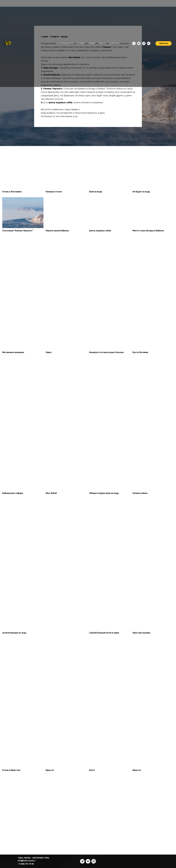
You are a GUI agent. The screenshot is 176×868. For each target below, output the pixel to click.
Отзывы (81, 43)
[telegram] (144, 43)
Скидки (92, 43)
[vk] (149, 43)
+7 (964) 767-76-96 (26, 864)
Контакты (114, 43)
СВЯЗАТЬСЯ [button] (163, 43)
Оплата (102, 43)
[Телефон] (134, 43)
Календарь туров (65, 43)
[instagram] (139, 43)
